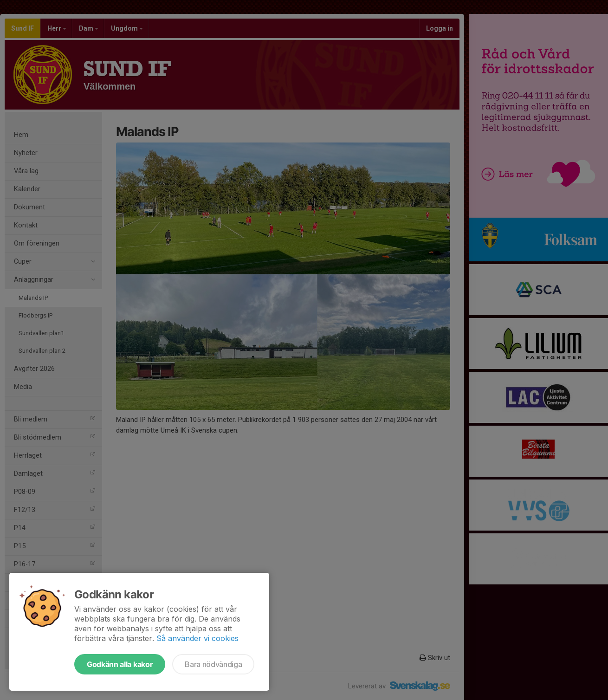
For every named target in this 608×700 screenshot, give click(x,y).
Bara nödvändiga (213, 664)
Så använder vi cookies (197, 638)
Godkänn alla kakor (120, 664)
